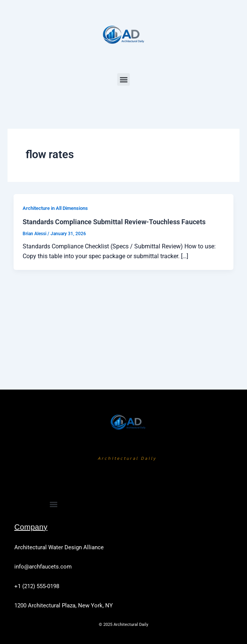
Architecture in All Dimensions (55, 208)
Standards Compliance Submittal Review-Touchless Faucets (114, 222)
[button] (123, 79)
